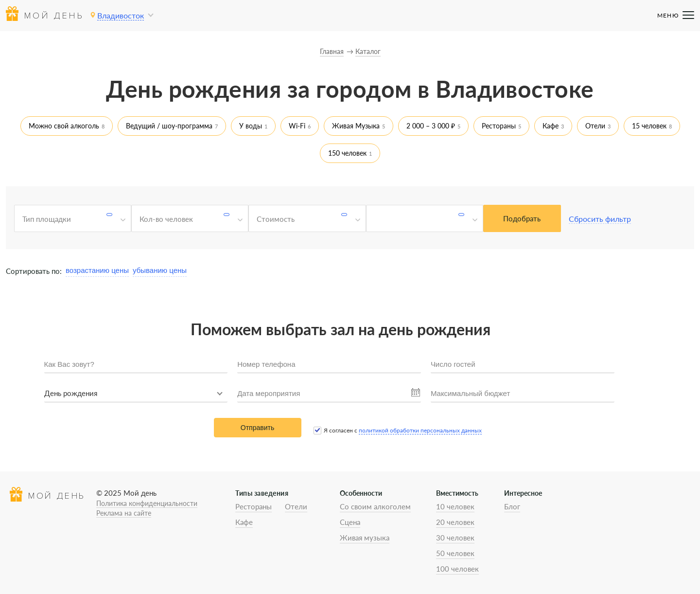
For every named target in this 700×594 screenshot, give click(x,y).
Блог (512, 506)
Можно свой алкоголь (64, 126)
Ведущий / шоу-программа (169, 126)
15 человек (649, 126)
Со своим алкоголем (375, 506)
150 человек (347, 153)
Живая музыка (365, 538)
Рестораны (499, 126)
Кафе (551, 126)
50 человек (455, 553)
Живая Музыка (356, 126)
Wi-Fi (297, 126)
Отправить (257, 428)
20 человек (455, 522)
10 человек (455, 506)
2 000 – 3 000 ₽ (431, 126)
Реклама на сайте (124, 513)
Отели (595, 126)
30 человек (455, 538)
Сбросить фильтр (600, 219)
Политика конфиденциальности (147, 503)
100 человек (457, 569)
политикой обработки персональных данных (420, 430)
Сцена (350, 522)
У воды (251, 126)
